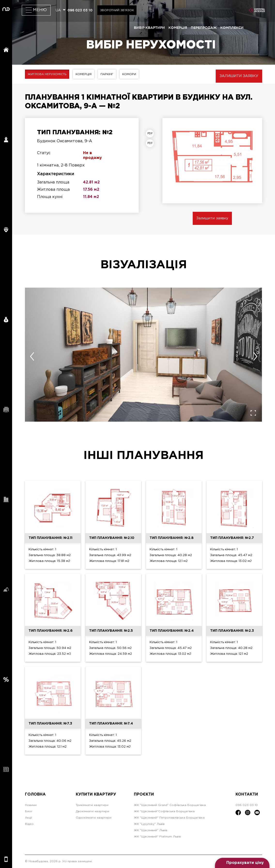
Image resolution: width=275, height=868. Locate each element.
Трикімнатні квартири (92, 805)
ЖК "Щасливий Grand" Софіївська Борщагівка (170, 805)
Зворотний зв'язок (117, 10)
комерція (178, 28)
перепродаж (204, 28)
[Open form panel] (242, 863)
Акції (28, 818)
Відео (29, 824)
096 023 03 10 (80, 10)
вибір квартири (149, 28)
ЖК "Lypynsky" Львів (149, 824)
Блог (29, 811)
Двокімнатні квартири (92, 811)
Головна (35, 794)
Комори (129, 74)
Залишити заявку (239, 76)
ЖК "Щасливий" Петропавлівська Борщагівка (169, 818)
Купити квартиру (96, 794)
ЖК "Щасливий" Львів (151, 830)
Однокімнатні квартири (94, 818)
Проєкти (144, 794)
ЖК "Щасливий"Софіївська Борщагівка (164, 811)
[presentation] (32, 356)
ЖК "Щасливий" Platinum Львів (157, 837)
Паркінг (107, 74)
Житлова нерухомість (47, 74)
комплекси (232, 28)
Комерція (84, 74)
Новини (31, 805)
